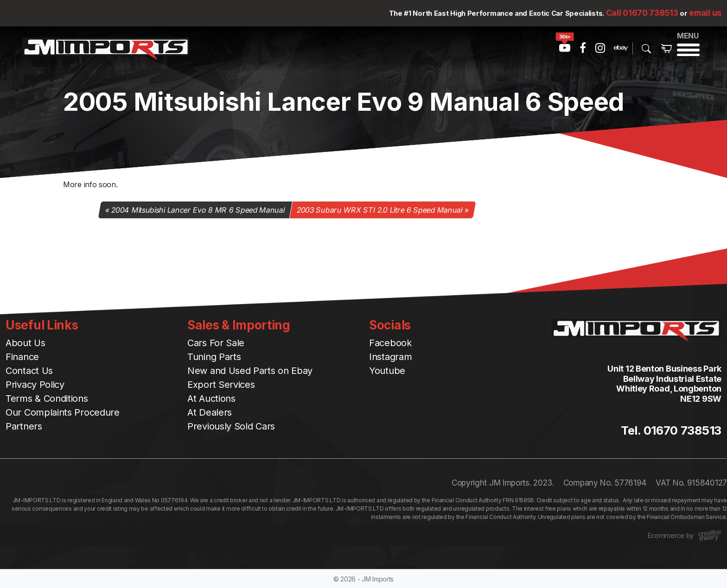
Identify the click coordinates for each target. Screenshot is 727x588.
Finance (22, 357)
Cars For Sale (216, 343)
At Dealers (210, 412)
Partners (24, 426)
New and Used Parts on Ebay (250, 371)
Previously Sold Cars (231, 426)
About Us (26, 343)
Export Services (221, 385)
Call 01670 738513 (642, 13)
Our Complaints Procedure (63, 412)
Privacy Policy (35, 385)
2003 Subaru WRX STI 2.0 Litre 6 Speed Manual (379, 210)
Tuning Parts (214, 357)
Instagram (390, 357)
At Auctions (211, 398)
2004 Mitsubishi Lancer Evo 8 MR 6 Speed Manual (198, 210)
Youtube (387, 371)
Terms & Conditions (47, 398)
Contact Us (29, 371)
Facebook (390, 343)
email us (705, 13)
